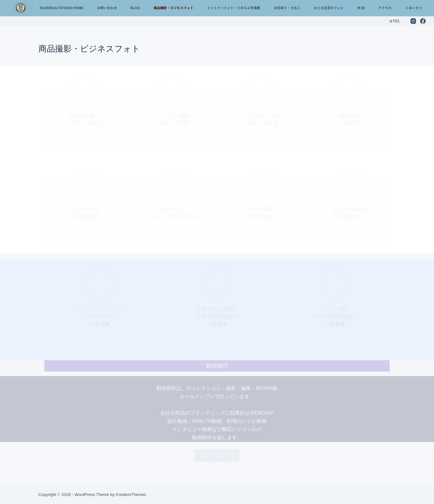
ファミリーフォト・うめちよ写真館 (234, 8)
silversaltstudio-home (61, 8)
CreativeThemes (131, 494)
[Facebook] (423, 21)
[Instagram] (413, 21)
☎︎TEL (395, 21)
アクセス (385, 8)
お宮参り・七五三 (287, 8)
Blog (135, 8)
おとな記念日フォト (329, 8)
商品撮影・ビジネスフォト (174, 8)
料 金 (361, 8)
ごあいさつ (414, 8)
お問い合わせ (107, 8)
